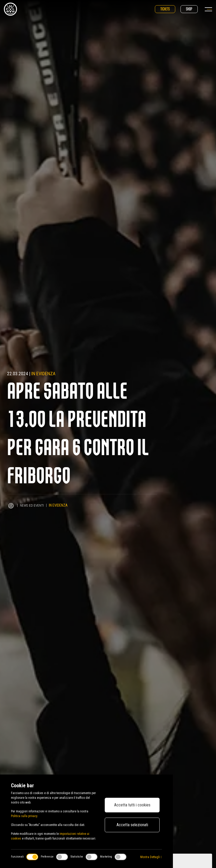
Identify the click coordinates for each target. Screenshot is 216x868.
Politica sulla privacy (24, 816)
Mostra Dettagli (151, 857)
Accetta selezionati (132, 825)
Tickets (165, 9)
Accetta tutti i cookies (132, 805)
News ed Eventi (32, 505)
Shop (189, 9)
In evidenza (43, 374)
